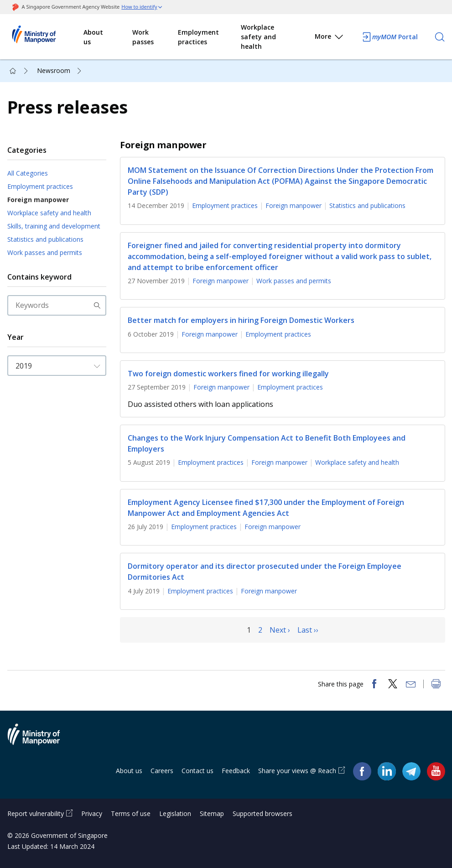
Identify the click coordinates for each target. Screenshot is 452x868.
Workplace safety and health (258, 37)
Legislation (175, 813)
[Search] (440, 37)
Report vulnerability (36, 813)
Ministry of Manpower (41, 740)
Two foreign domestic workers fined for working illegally (228, 374)
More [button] (330, 38)
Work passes (143, 37)
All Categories (28, 173)
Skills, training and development (54, 226)
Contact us (197, 771)
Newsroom (54, 70)
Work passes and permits (45, 252)
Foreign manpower (38, 200)
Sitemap (212, 813)
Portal (390, 37)
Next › (280, 630)
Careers (162, 771)
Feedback (236, 771)
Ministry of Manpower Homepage (46, 37)
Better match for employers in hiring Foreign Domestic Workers (241, 321)
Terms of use (131, 813)
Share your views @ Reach (297, 771)
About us (93, 37)
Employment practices (198, 37)
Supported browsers (262, 813)
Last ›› (308, 630)
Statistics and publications (45, 239)
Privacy (92, 813)
